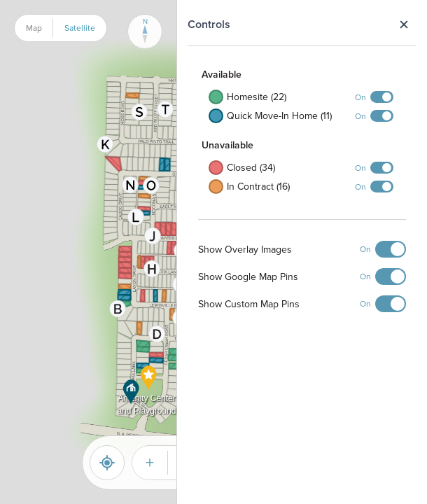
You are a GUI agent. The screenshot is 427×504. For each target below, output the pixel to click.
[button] (136, 217)
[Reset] (107, 463)
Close (404, 24)
